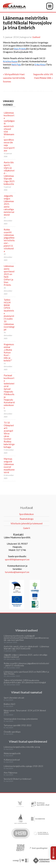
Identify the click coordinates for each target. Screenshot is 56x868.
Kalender (53, 853)
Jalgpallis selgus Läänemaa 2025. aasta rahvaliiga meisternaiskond (9, 205)
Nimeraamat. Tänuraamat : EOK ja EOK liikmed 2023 (25, 711)
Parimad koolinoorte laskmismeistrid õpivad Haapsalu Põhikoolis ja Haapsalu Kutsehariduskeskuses (9, 392)
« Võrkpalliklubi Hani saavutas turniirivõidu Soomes (14, 78)
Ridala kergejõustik (12, 753)
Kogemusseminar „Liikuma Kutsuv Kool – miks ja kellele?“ (9, 352)
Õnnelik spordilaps (12, 732)
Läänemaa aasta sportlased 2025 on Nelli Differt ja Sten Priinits (9, 275)
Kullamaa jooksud (12, 760)
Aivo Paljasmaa (10, 773)
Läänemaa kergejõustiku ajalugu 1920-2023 (23, 766)
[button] (50, 6)
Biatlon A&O (9, 704)
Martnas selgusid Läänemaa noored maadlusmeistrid (9, 466)
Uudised (36, 37)
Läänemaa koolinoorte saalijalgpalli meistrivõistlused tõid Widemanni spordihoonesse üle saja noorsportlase (9, 132)
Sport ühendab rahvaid (14, 698)
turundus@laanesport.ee (17, 572)
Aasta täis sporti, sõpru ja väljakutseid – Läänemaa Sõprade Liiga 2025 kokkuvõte (9, 173)
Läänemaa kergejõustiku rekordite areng (22, 747)
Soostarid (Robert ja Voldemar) (17, 779)
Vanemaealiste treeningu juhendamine (21, 719)
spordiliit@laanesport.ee (17, 559)
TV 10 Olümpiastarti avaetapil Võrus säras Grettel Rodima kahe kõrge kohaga (9, 435)
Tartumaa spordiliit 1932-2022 (18, 725)
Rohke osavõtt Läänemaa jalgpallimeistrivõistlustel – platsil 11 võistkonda (9, 240)
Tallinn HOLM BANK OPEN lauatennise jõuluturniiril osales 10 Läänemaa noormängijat (9, 315)
